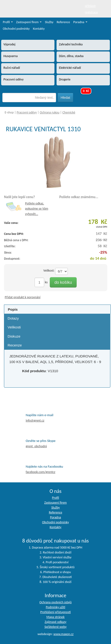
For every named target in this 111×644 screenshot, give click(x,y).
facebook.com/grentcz (41, 472)
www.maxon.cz (64, 634)
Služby (49, 22)
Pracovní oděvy (27, 112)
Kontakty (39, 29)
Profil (8, 22)
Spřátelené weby (55, 627)
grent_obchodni (36, 446)
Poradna (80, 22)
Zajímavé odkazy (55, 622)
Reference (63, 22)
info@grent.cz (35, 420)
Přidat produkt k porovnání (23, 297)
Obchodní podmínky (16, 29)
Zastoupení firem (29, 22)
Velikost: (49, 271)
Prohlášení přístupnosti (55, 612)
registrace (91, 12)
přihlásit (90, 6)
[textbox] (29, 98)
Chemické (69, 112)
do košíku (63, 282)
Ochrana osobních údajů (56, 602)
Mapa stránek (56, 617)
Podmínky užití (55, 607)
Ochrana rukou (50, 112)
